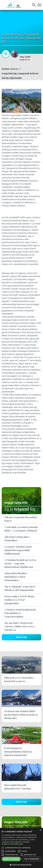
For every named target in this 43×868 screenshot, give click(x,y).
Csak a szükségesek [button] (32, 859)
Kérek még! (21, 637)
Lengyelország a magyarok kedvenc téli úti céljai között (20, 76)
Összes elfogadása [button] (11, 859)
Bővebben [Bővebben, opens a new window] (27, 842)
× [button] (40, 830)
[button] (21, 864)
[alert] (21, 848)
